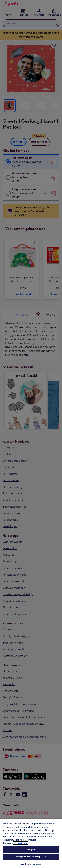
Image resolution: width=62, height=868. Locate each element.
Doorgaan (31, 850)
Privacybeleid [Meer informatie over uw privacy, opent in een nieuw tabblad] (21, 843)
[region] (31, 843)
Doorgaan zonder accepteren (31, 857)
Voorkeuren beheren (31, 864)
